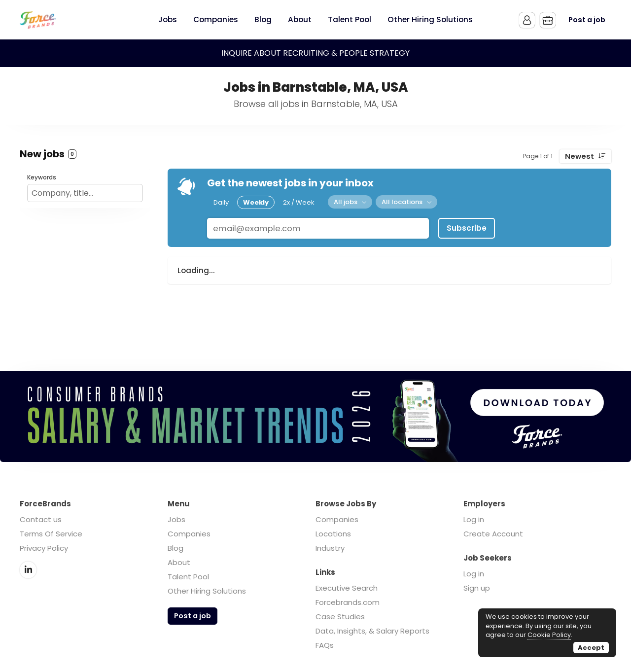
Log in (474, 519)
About (179, 562)
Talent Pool (188, 577)
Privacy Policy (44, 548)
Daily (221, 202)
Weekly (256, 202)
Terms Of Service (51, 534)
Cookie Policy (549, 635)
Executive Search (347, 588)
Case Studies (340, 617)
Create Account (493, 534)
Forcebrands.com (348, 602)
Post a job (587, 20)
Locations (333, 534)
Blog (175, 548)
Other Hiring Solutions (207, 591)
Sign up (477, 588)
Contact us (41, 519)
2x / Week (299, 202)
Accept (591, 648)
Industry (330, 548)
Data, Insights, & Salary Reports (372, 631)
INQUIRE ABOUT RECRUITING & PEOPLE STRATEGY (315, 53)
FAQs (325, 645)
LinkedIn (28, 570)
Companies (189, 534)
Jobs (176, 519)
